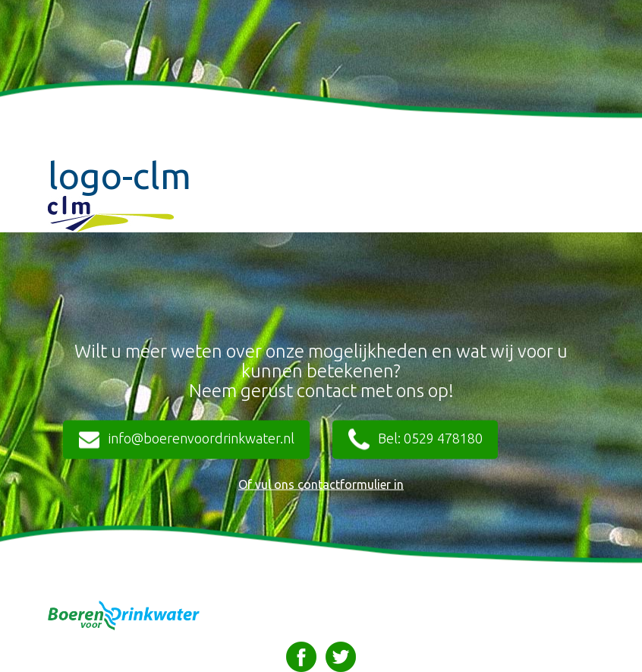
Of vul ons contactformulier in (321, 484)
